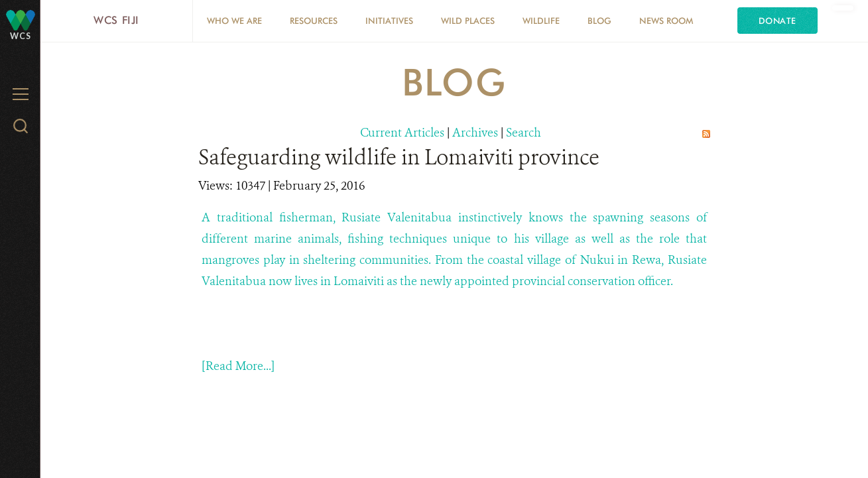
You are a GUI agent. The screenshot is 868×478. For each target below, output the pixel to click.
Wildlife (541, 21)
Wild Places (468, 21)
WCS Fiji (116, 20)
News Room (666, 21)
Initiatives (389, 21)
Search (524, 133)
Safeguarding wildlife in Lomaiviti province (399, 157)
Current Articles (402, 133)
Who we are (234, 21)
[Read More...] (238, 366)
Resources (314, 21)
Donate (777, 21)
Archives (475, 133)
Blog (599, 21)
